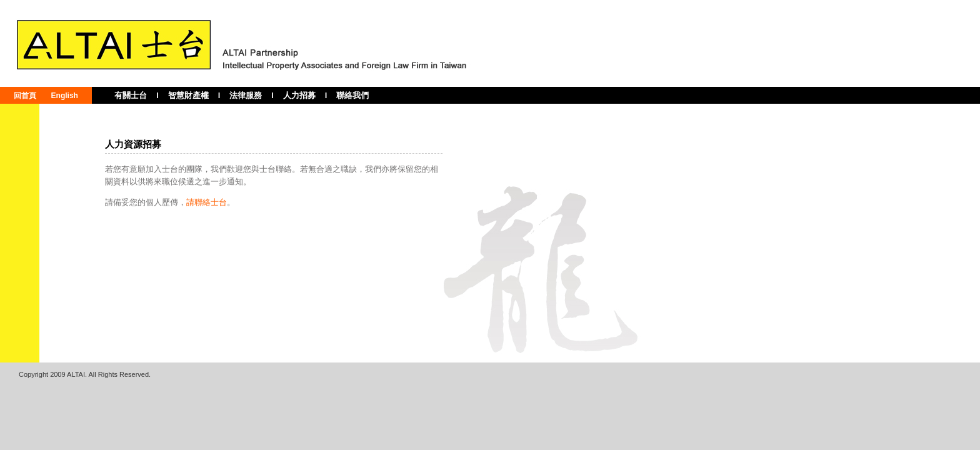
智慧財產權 (188, 95)
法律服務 (246, 95)
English (65, 96)
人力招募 (299, 95)
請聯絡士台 (207, 202)
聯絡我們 (352, 95)
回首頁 (25, 96)
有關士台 (131, 95)
